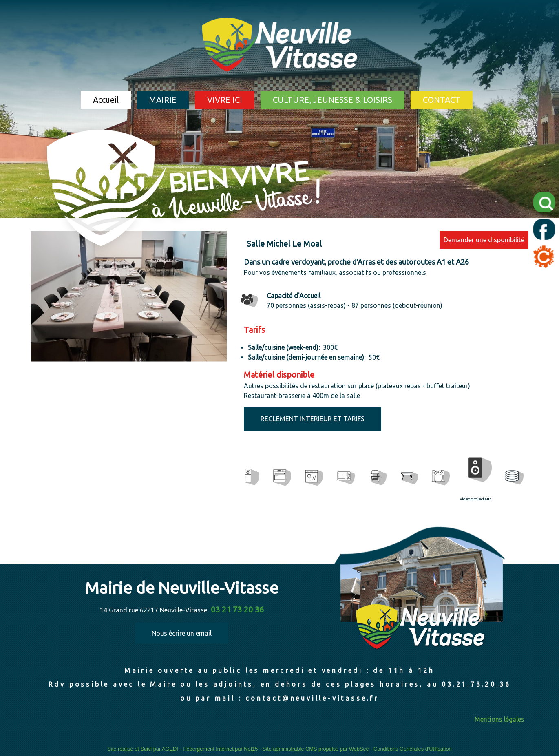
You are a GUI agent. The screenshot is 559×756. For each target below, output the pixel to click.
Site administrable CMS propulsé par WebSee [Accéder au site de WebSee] (316, 749)
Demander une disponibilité (484, 240)
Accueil (106, 100)
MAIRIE (163, 100)
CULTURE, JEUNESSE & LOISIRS (333, 100)
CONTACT (442, 100)
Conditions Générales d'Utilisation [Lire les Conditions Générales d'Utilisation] (413, 749)
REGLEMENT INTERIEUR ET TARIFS (313, 419)
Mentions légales (499, 719)
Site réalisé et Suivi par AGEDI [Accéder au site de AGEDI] (143, 749)
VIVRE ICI (225, 100)
